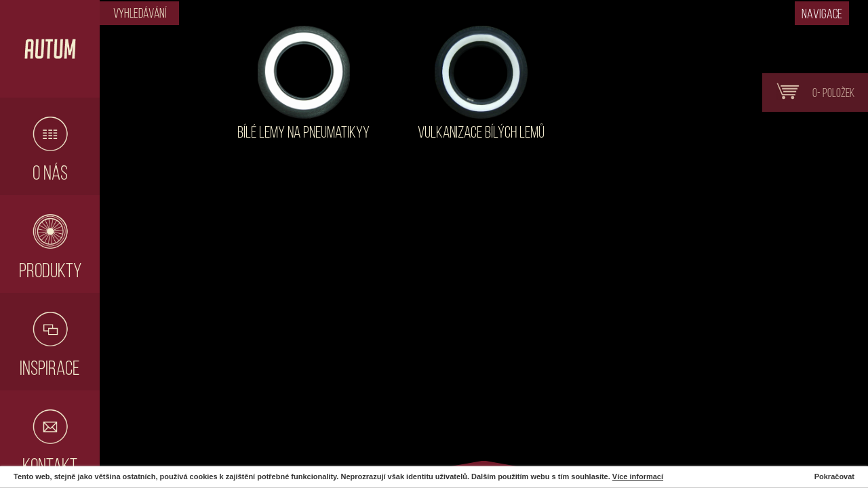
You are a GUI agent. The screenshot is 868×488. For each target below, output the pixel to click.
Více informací (638, 476)
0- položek (812, 91)
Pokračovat (834, 476)
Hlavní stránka (50, 49)
